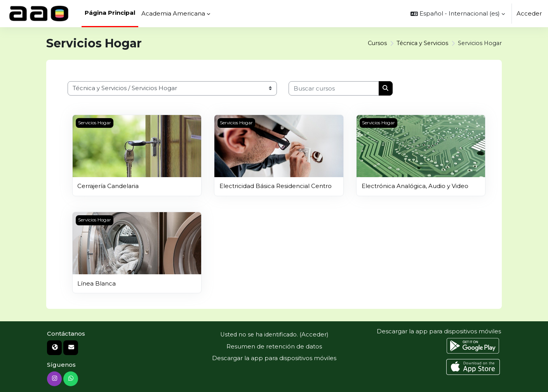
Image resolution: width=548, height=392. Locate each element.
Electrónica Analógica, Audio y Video (415, 186)
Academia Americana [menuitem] (173, 13)
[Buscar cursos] (334, 88)
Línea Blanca (97, 283)
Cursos (373, 43)
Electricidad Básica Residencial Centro (276, 186)
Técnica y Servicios (420, 43)
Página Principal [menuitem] (110, 13)
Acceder (529, 13)
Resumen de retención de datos (274, 346)
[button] (458, 14)
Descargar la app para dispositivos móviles (274, 358)
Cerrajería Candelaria (108, 186)
